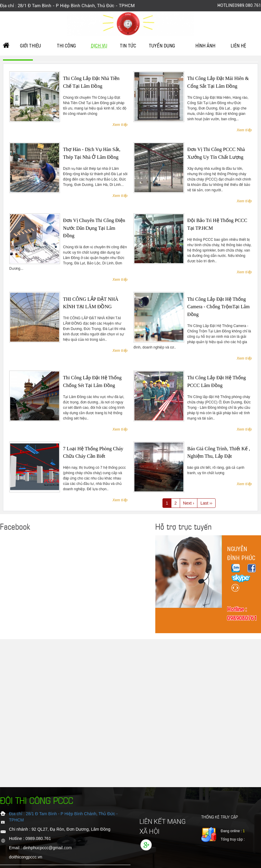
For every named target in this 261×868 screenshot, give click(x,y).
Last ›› (206, 503)
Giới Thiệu (30, 46)
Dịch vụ (99, 46)
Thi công (66, 46)
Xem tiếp (120, 125)
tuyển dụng (162, 46)
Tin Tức (128, 46)
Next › (189, 503)
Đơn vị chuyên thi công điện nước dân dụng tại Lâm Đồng (94, 228)
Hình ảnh (205, 46)
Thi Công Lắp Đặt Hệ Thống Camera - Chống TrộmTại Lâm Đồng (218, 307)
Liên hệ (238, 46)
